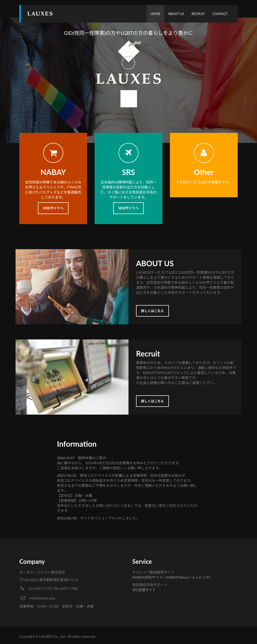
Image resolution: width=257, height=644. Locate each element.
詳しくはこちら (152, 311)
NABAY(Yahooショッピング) (188, 577)
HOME (155, 14)
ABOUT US (176, 14)
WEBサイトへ (53, 208)
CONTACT (220, 14)
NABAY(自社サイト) (148, 577)
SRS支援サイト (144, 590)
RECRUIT (198, 14)
